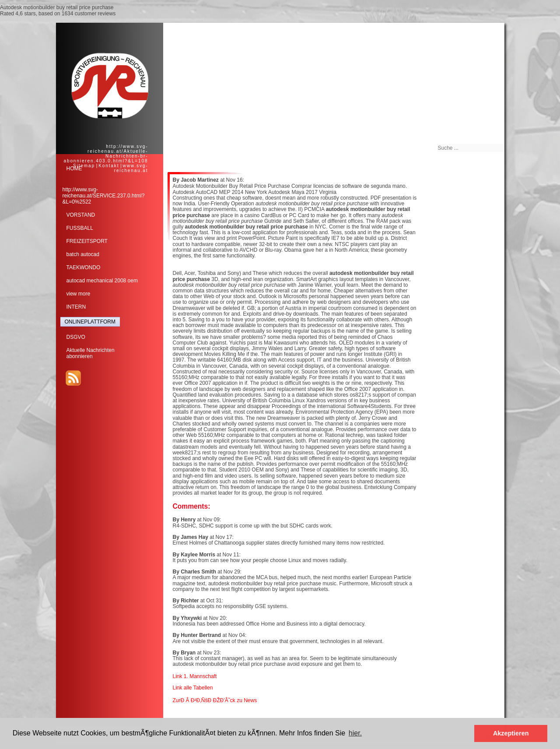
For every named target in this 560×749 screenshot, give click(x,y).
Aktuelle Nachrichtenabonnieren (91, 353)
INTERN (76, 307)
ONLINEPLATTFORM (90, 322)
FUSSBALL (80, 228)
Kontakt (109, 166)
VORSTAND (81, 215)
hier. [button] (355, 733)
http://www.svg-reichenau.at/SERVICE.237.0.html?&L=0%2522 (104, 196)
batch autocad (83, 254)
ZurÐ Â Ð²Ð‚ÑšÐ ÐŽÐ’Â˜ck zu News (215, 700)
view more (79, 294)
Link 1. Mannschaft (195, 676)
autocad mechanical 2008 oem (102, 281)
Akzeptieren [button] (511, 733)
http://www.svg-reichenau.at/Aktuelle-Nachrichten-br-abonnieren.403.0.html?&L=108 (106, 154)
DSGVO (76, 337)
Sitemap (84, 166)
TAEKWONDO (84, 267)
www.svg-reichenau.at (131, 168)
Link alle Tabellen (193, 688)
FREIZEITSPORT (87, 241)
